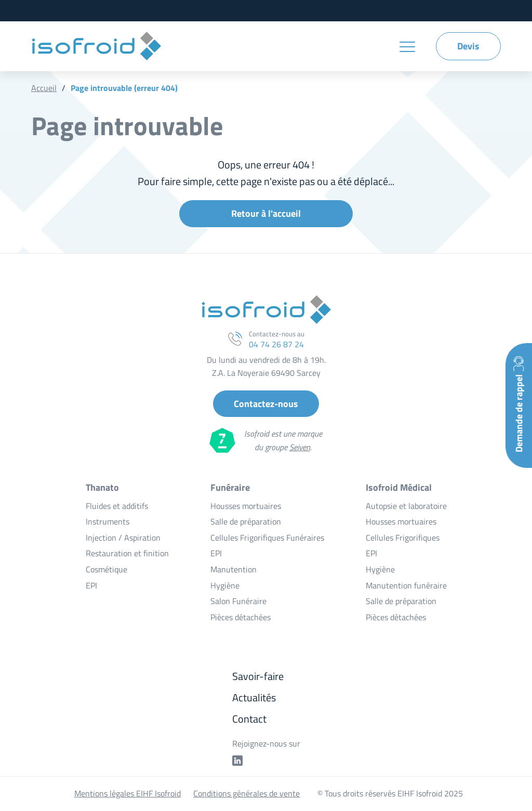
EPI (91, 585)
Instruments (108, 521)
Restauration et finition (127, 553)
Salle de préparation (246, 521)
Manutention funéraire (406, 585)
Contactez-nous (266, 404)
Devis (468, 46)
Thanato (102, 487)
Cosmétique (107, 569)
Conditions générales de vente (247, 793)
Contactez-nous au (277, 339)
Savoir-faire (258, 676)
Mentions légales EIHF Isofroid (128, 793)
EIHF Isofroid (96, 46)
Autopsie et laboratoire (406, 506)
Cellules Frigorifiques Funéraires (267, 538)
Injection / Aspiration (123, 538)
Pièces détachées (241, 617)
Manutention (234, 569)
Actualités (254, 697)
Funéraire (230, 487)
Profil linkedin (237, 761)
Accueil (44, 88)
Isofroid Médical (399, 487)
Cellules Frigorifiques (403, 538)
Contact (249, 719)
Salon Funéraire (238, 601)
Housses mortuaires (246, 506)
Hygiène (225, 585)
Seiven (300, 447)
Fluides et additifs (117, 506)
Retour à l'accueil (266, 213)
